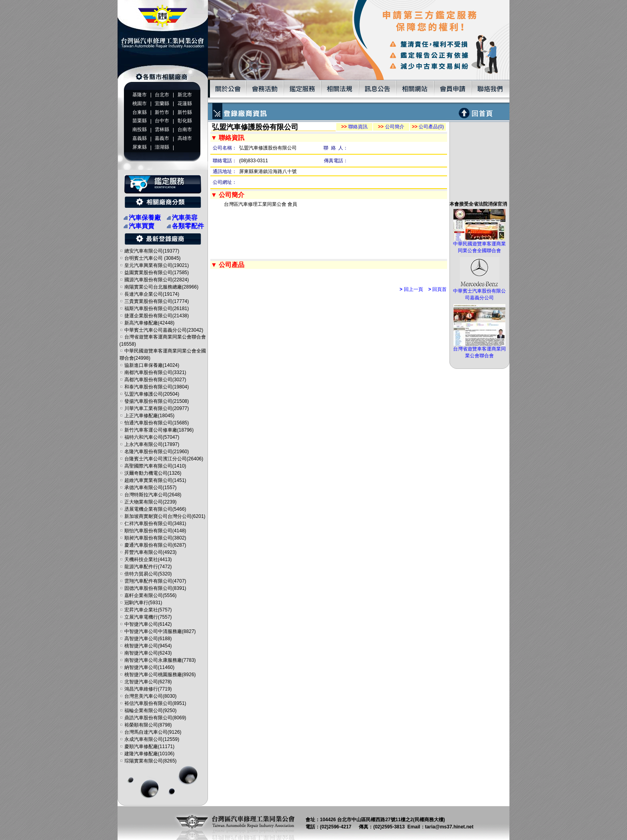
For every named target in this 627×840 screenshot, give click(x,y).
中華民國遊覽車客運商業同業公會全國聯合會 (479, 245)
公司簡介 (391, 127)
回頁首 (437, 289)
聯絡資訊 (354, 127)
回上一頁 (411, 289)
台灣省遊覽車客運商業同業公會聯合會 (479, 350)
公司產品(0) (428, 127)
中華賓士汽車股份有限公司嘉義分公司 (479, 292)
